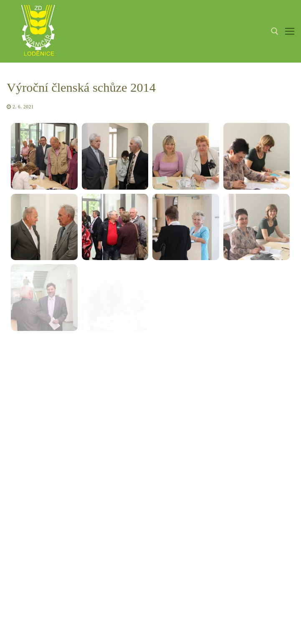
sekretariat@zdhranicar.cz (159, 547)
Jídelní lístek (233, 526)
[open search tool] (275, 31)
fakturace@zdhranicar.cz (142, 568)
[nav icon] (290, 31)
